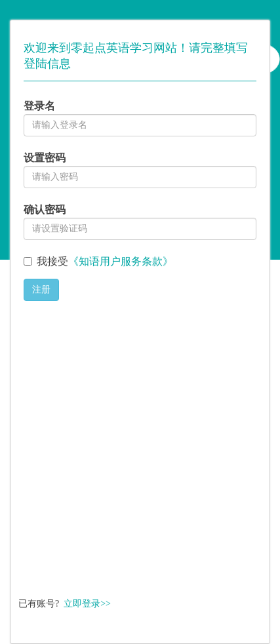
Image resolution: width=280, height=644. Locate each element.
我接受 (105, 261)
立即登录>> (87, 604)
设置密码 (45, 158)
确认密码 (45, 210)
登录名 (39, 106)
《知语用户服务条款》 (121, 261)
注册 (41, 290)
